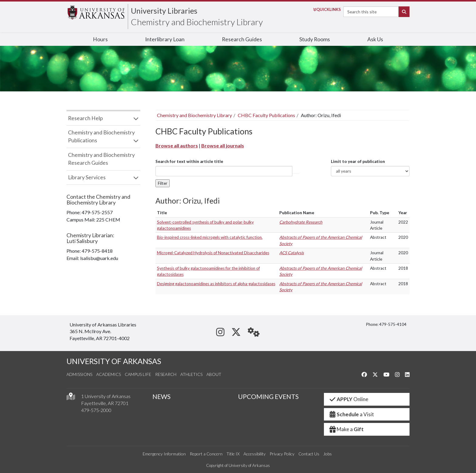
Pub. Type (380, 213)
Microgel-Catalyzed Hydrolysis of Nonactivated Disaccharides (213, 253)
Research (166, 374)
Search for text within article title (189, 161)
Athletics (191, 374)
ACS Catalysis (292, 253)
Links (327, 9)
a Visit (352, 414)
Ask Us (375, 39)
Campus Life (138, 374)
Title (162, 213)
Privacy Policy (282, 454)
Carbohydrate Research (301, 222)
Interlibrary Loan (165, 39)
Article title (296, 171)
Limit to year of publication (358, 161)
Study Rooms (315, 39)
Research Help (85, 118)
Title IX (233, 454)
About (214, 374)
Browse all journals (223, 145)
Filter (163, 183)
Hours (100, 39)
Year (403, 213)
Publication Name (297, 213)
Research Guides (242, 39)
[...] (224, 171)
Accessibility (255, 454)
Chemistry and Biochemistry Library (197, 22)
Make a (346, 429)
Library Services (87, 177)
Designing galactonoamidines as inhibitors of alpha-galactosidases (216, 284)
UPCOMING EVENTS (268, 397)
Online (349, 399)
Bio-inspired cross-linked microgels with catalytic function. (210, 237)
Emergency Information (164, 454)
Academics (109, 374)
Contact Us (309, 454)
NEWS (161, 397)
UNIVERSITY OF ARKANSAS (114, 361)
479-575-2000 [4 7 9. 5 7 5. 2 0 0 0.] (96, 410)
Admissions (79, 374)
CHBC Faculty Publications (266, 115)
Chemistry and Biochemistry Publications (101, 136)
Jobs (328, 454)
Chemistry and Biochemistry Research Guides (101, 159)
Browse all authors (177, 145)
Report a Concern (206, 454)
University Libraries (164, 11)
